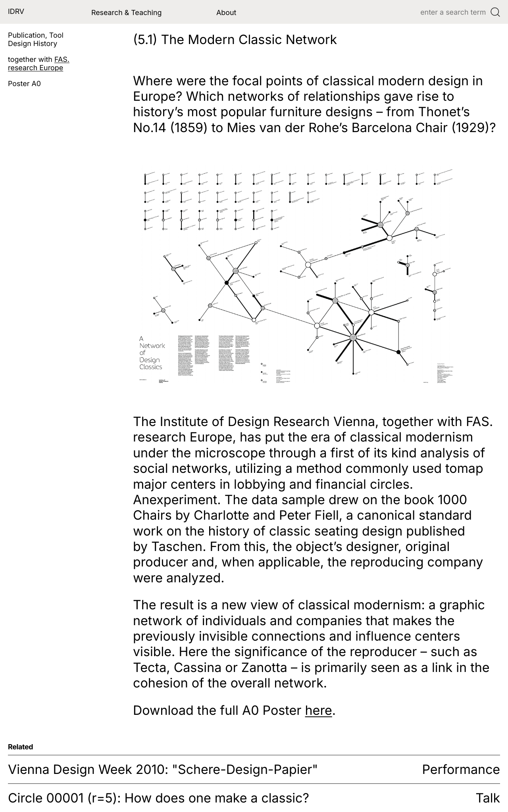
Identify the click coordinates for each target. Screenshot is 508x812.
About (226, 12)
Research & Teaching (126, 12)
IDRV (16, 12)
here (319, 710)
